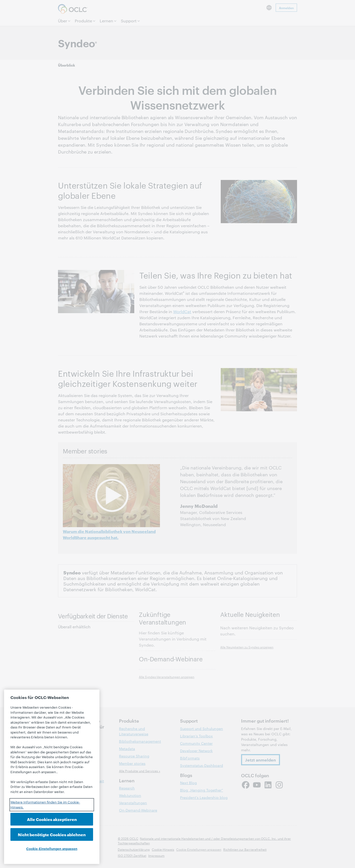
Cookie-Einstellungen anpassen (52, 848)
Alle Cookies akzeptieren (52, 819)
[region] (52, 777)
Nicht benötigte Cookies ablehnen (52, 834)
